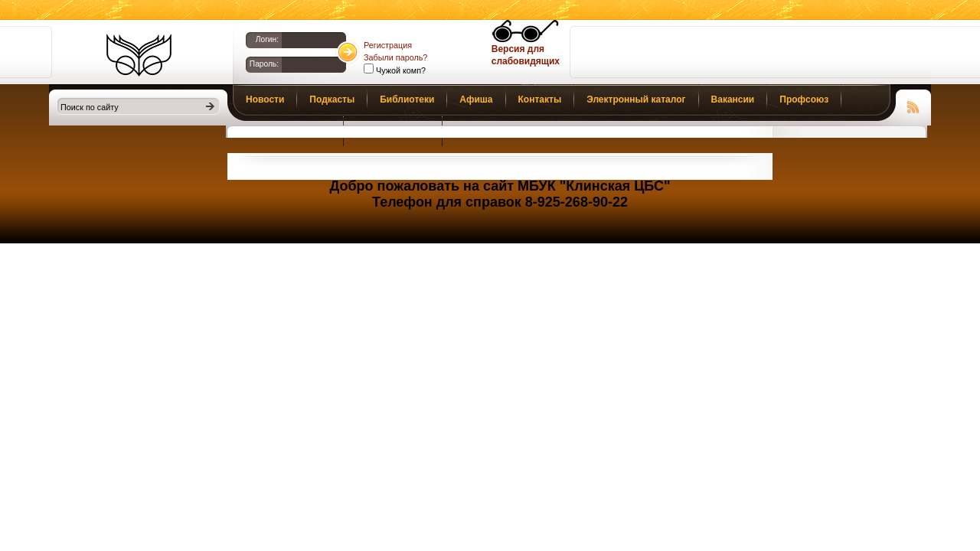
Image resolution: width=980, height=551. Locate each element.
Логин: (267, 39)
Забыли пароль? (395, 57)
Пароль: (264, 64)
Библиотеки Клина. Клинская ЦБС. (139, 55)
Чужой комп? (400, 70)
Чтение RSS (913, 105)
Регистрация (388, 45)
